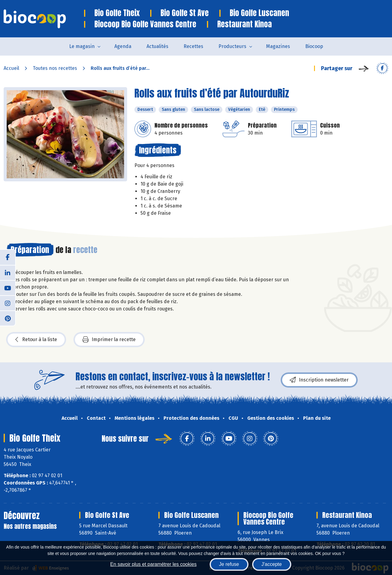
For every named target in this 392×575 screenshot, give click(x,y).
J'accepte (272, 564)
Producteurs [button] (232, 46)
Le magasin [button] (82, 46)
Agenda (123, 46)
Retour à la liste (36, 340)
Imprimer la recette (109, 340)
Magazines (278, 46)
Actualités (157, 46)
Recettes (193, 46)
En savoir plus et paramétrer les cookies (153, 564)
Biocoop (314, 46)
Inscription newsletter (319, 380)
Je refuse (229, 564)
